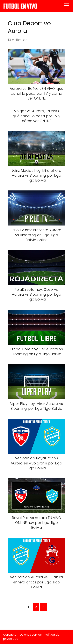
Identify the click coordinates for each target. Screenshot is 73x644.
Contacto (10, 635)
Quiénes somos (31, 635)
